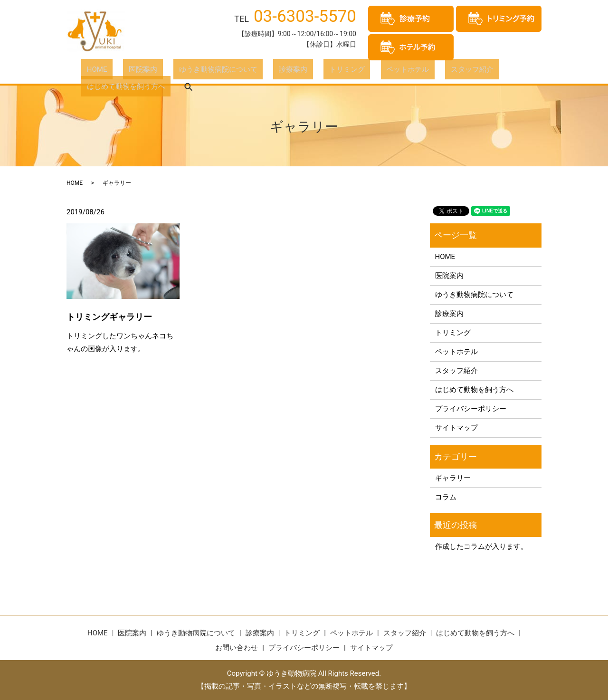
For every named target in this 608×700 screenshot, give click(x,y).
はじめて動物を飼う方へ (471, 71)
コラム (446, 497)
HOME (91, 71)
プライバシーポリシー (471, 409)
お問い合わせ (237, 648)
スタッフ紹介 (400, 71)
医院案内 (126, 71)
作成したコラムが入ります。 (481, 547)
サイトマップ (456, 428)
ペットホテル (347, 71)
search (528, 71)
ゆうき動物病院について (190, 71)
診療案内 (254, 71)
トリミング (297, 71)
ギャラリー (453, 478)
